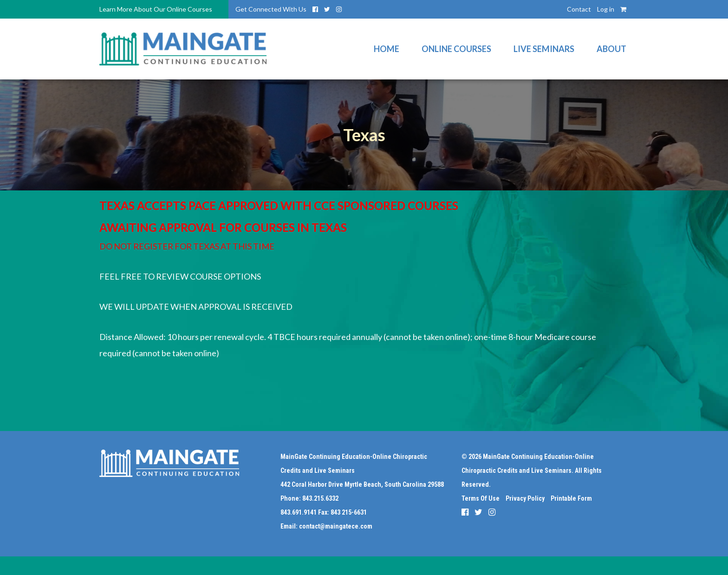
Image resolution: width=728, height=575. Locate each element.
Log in (606, 9)
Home (387, 49)
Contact (579, 9)
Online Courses (456, 49)
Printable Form (571, 498)
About (611, 49)
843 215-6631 (349, 512)
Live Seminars (544, 49)
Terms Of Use (481, 498)
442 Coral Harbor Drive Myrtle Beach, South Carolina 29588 (362, 484)
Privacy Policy (525, 498)
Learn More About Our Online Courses (156, 9)
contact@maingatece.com (336, 526)
